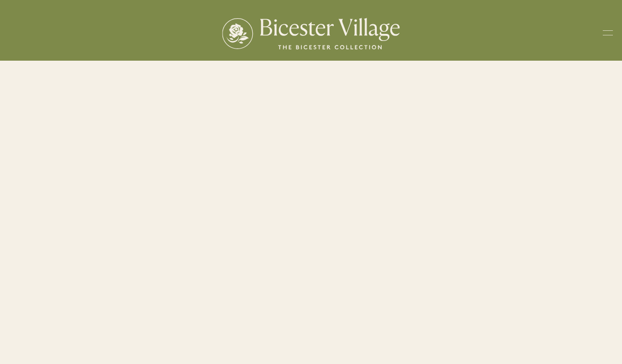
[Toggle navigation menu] (608, 35)
